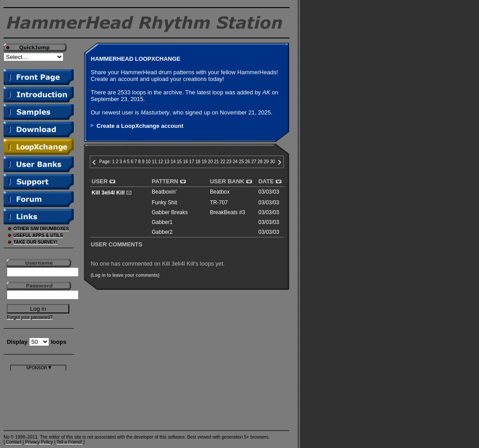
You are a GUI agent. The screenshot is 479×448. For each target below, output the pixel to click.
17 (191, 162)
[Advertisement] (38, 399)
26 (248, 162)
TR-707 (219, 203)
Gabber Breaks (170, 212)
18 (198, 162)
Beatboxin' (164, 192)
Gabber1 (162, 222)
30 (272, 162)
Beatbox (220, 192)
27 (254, 162)
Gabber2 (162, 232)
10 (148, 162)
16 (185, 162)
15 (179, 162)
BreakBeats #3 (228, 212)
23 (229, 162)
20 (210, 162)
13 (167, 162)
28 (260, 162)
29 (266, 162)
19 (204, 162)
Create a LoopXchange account (140, 126)
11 (154, 162)
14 (173, 162)
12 (161, 162)
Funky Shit (165, 203)
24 (235, 162)
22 (223, 162)
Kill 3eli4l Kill (108, 193)
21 (216, 162)
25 (242, 162)
